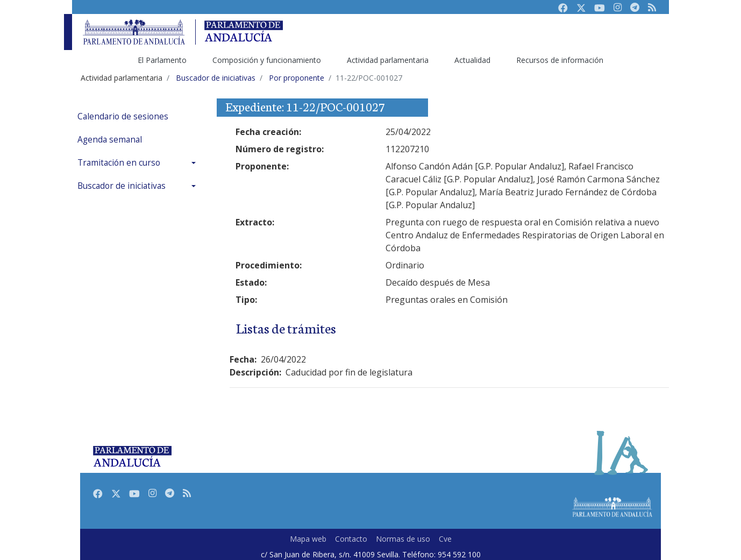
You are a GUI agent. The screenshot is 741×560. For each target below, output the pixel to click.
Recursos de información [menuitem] (560, 60)
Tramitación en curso (119, 163)
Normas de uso (403, 539)
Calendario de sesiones (123, 116)
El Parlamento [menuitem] (162, 60)
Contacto (351, 539)
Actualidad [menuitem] (472, 60)
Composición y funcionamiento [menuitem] (267, 60)
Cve (445, 539)
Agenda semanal (110, 140)
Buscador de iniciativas (122, 186)
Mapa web (308, 539)
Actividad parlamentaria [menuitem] (388, 60)
